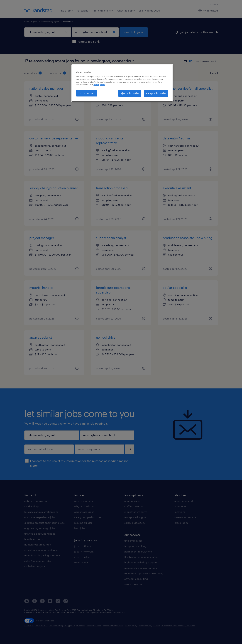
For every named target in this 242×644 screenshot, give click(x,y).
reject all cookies (130, 93)
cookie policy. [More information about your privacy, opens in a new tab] (99, 85)
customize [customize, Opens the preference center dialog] (87, 93)
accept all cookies (156, 93)
